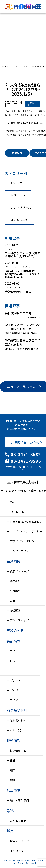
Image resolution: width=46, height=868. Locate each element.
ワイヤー (15, 700)
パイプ (14, 690)
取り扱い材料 (17, 710)
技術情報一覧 (18, 751)
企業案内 (14, 561)
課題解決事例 (19, 220)
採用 (10, 831)
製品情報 (14, 641)
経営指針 (15, 581)
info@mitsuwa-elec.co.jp (26, 521)
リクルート (32, 104)
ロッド (14, 661)
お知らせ (16, 183)
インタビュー (18, 851)
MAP (13, 502)
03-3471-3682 (23, 454)
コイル (14, 651)
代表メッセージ (19, 571)
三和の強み (15, 630)
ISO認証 (15, 610)
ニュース (16, 267)
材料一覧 (15, 730)
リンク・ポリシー (21, 551)
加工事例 (14, 790)
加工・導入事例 (19, 800)
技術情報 (14, 740)
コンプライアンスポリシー (26, 531)
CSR (12, 601)
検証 (13, 780)
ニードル (15, 671)
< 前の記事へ (17, 153)
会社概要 (15, 591)
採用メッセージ (19, 841)
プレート (15, 680)
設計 (13, 760)
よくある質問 (18, 821)
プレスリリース (21, 207)
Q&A (10, 810)
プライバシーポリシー (23, 541)
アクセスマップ (19, 620)
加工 (13, 770)
